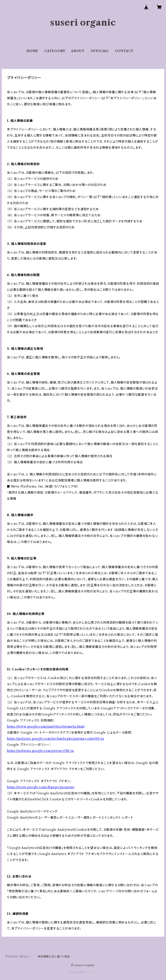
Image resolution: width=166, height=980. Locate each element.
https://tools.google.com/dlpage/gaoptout (41, 787)
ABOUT (78, 51)
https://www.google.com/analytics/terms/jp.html (46, 726)
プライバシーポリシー (18, 956)
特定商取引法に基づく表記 (54, 956)
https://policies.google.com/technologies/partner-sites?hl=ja (56, 739)
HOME (32, 51)
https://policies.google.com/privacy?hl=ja (40, 751)
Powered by (83, 972)
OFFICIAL (100, 51)
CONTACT (124, 51)
